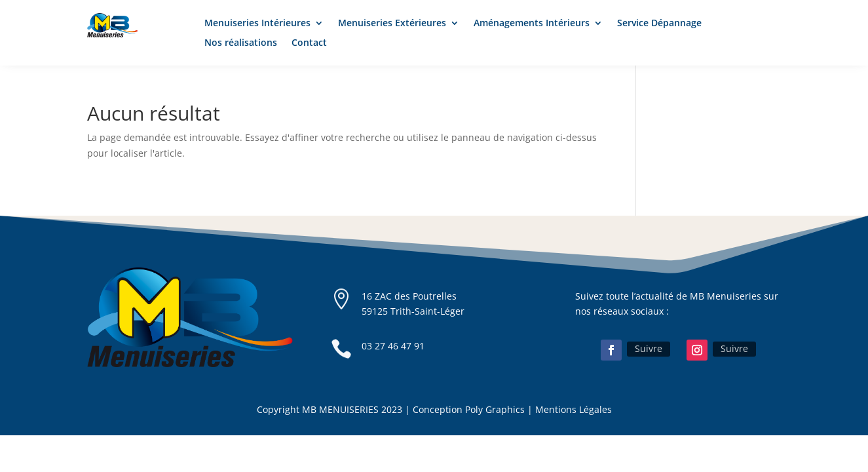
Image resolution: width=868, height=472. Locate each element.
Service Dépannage (659, 24)
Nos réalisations (241, 43)
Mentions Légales (574, 409)
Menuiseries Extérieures (392, 24)
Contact (309, 43)
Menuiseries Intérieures (257, 24)
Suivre (649, 348)
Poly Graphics (495, 409)
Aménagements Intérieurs (532, 24)
